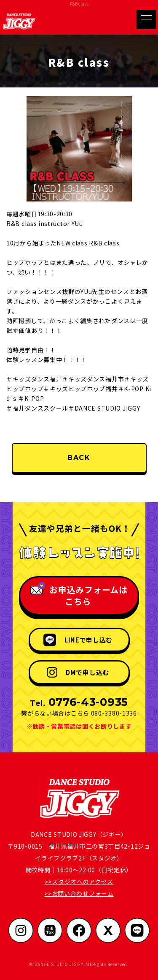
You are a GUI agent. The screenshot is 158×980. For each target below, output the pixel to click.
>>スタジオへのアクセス (79, 882)
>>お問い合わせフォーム (79, 893)
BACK (79, 458)
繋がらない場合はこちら (55, 713)
